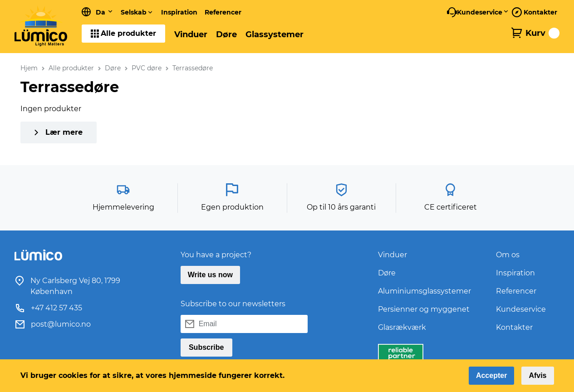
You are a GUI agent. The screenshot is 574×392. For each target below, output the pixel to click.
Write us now (210, 275)
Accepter (491, 375)
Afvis (537, 375)
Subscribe (206, 347)
